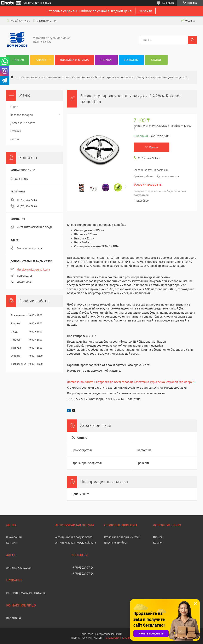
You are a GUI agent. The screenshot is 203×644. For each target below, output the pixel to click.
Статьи (156, 60)
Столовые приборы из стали (122, 537)
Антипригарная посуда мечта (74, 537)
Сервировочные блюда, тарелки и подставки (103, 77)
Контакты (131, 60)
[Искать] (192, 40)
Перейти (145, 11)
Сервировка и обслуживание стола (45, 77)
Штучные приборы (116, 543)
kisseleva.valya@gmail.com (33, 270)
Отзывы (106, 60)
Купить (153, 147)
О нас (14, 107)
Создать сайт (31, 3)
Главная (18, 60)
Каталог (42, 60)
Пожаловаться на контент (119, 638)
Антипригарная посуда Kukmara (76, 543)
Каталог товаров (22, 115)
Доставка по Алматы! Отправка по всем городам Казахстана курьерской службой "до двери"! (131, 382)
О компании (14, 537)
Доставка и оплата (74, 60)
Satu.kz (119, 634)
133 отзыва (168, 3)
